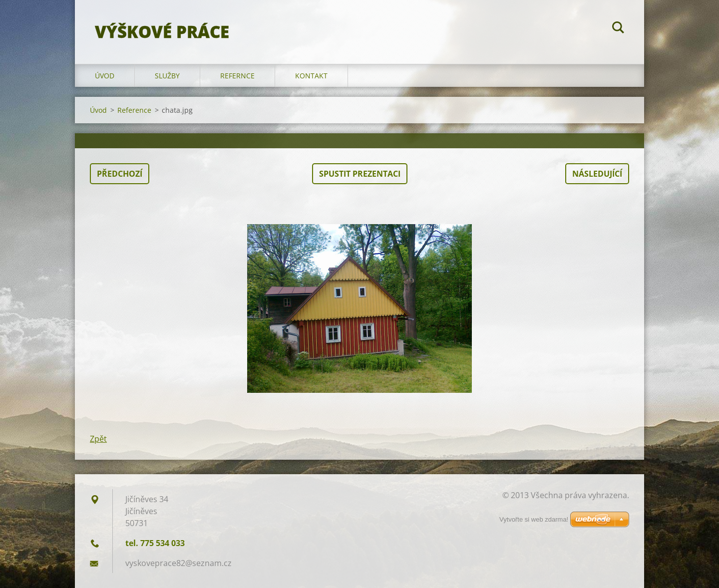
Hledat (618, 29)
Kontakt (311, 76)
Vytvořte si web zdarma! (534, 519)
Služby (167, 76)
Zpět (98, 439)
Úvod (105, 76)
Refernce (237, 76)
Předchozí (120, 174)
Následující (597, 174)
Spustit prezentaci (360, 174)
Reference (134, 110)
